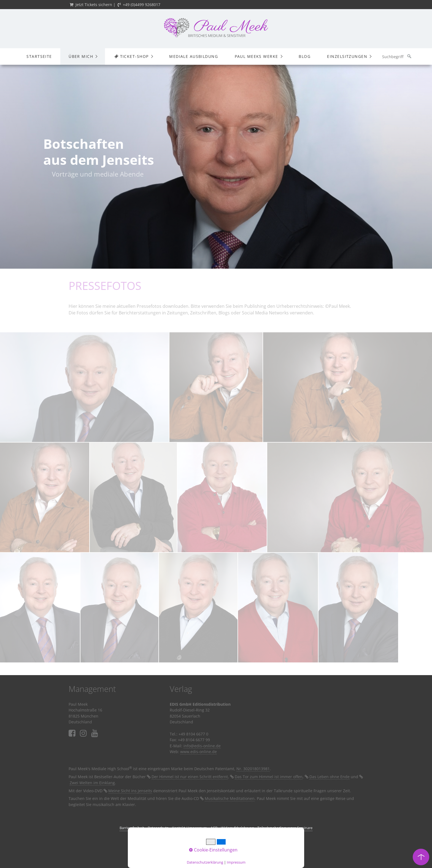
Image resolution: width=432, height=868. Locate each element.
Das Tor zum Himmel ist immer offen (269, 777)
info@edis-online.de (202, 746)
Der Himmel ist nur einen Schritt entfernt (190, 777)
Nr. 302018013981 (253, 769)
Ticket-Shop (131, 56)
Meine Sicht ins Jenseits (130, 791)
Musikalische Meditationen (230, 798)
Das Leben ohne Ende (330, 777)
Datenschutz (158, 828)
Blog (305, 56)
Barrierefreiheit (132, 828)
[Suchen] (409, 56)
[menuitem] (39, 56)
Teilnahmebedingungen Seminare (285, 828)
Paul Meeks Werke (256, 56)
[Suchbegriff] (397, 56)
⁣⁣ (95, 733)
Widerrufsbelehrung (237, 828)
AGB (214, 828)
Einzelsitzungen (347, 56)
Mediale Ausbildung (194, 56)
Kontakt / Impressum (189, 828)
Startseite (39, 56)
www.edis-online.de (199, 752)
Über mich (81, 56)
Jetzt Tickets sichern (94, 5)
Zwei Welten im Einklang (92, 783)
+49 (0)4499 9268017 (142, 5)
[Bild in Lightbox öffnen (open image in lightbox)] (84, 387)
